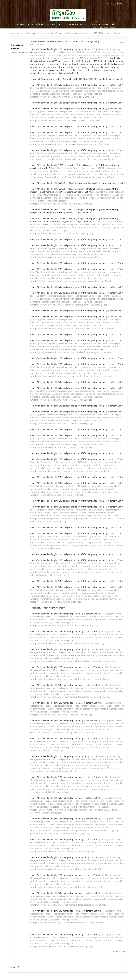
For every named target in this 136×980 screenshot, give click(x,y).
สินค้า (61, 25)
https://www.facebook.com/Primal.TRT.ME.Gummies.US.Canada (91, 33)
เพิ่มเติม (115, 25)
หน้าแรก (20, 25)
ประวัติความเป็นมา (35, 25)
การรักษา (51, 25)
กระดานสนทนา (17, 33)
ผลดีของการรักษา (100, 25)
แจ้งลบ (123, 42)
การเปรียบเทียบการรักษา (78, 25)
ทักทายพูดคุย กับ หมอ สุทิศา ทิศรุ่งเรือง (43, 33)
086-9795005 (117, 4)
